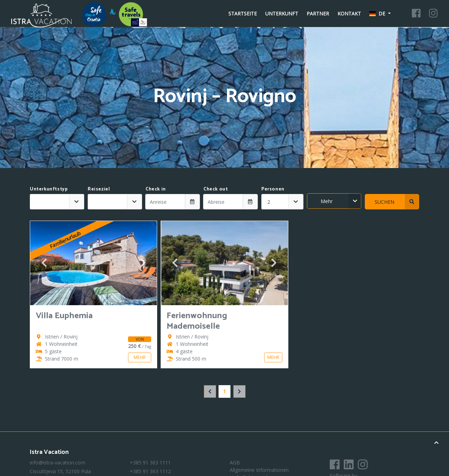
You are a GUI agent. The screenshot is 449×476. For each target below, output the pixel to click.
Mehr (341, 201)
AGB (235, 462)
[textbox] (50, 202)
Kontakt (349, 14)
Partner (318, 14)
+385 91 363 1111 (150, 462)
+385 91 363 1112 (150, 471)
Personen (273, 189)
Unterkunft (282, 14)
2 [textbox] (269, 202)
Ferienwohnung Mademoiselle (197, 321)
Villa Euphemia (64, 316)
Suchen (397, 202)
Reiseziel (99, 189)
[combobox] (57, 202)
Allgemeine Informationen (259, 470)
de (378, 14)
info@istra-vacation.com (58, 462)
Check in (156, 189)
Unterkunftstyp (49, 189)
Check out (216, 189)
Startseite (243, 14)
